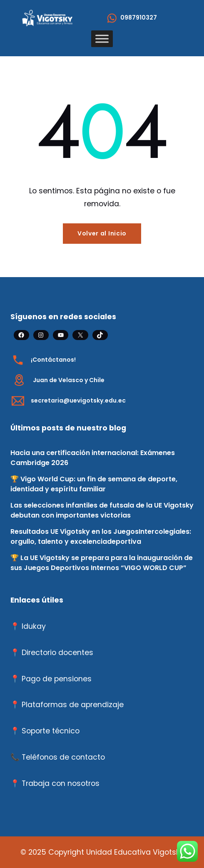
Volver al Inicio (102, 233)
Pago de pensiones (57, 679)
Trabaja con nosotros (61, 783)
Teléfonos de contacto (63, 757)
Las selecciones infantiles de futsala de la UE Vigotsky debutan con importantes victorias (102, 510)
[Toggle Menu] (102, 39)
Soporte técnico (51, 731)
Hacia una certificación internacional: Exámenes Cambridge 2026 (93, 458)
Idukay (34, 626)
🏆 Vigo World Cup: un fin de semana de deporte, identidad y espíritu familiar (94, 484)
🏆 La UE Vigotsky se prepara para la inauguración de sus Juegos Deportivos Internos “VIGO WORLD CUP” (102, 563)
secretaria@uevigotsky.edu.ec (78, 400)
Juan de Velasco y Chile (69, 380)
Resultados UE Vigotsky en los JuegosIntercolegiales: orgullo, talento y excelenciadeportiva (101, 537)
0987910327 (139, 18)
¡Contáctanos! (53, 360)
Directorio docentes (57, 653)
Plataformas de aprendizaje (73, 705)
